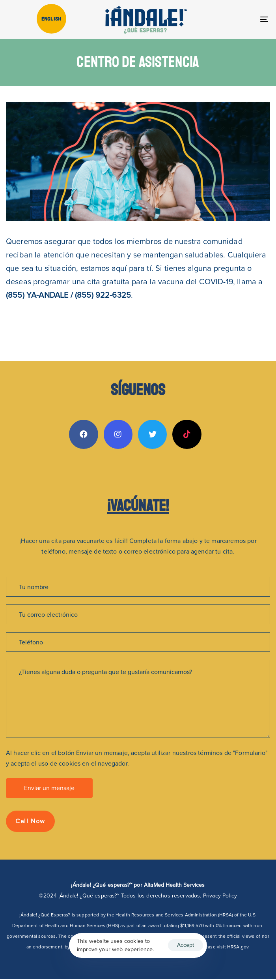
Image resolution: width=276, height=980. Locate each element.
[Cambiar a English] (51, 19)
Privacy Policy (220, 896)
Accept (186, 945)
